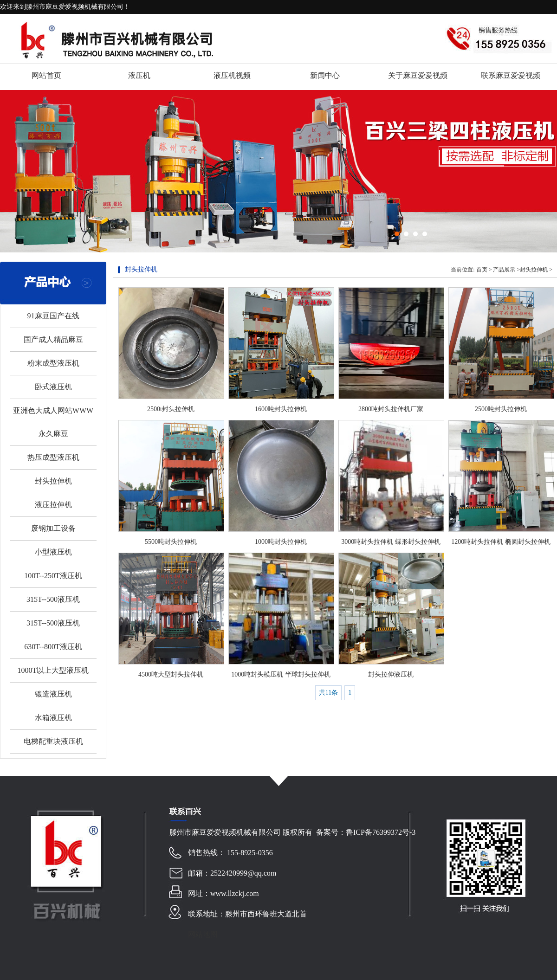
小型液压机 (53, 552)
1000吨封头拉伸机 (281, 542)
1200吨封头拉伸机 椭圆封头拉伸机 (501, 542)
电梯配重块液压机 (53, 741)
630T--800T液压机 (53, 647)
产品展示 (504, 270)
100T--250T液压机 (53, 576)
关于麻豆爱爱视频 (418, 75)
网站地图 (203, 934)
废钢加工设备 (53, 528)
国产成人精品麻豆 (53, 339)
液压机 (139, 75)
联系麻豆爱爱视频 (511, 75)
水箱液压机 (53, 718)
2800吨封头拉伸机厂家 (391, 409)
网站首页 (46, 75)
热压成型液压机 (53, 457)
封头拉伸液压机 (391, 674)
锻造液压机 (53, 694)
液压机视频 (232, 75)
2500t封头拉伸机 (171, 409)
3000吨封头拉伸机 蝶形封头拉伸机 (391, 542)
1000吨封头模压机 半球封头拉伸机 (281, 674)
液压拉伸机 (53, 505)
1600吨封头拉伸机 (281, 409)
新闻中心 (325, 75)
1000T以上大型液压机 (53, 670)
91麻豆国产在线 (53, 316)
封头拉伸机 (53, 481)
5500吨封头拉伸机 (171, 542)
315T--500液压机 (53, 599)
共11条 (328, 693)
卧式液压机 (53, 387)
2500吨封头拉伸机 (501, 409)
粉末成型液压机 (53, 363)
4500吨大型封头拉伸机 (171, 674)
